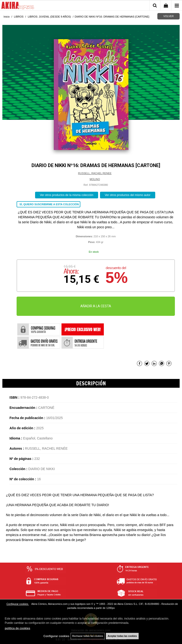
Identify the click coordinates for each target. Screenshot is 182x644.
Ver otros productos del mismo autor (128, 195)
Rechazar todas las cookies (88, 636)
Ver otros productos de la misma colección (66, 195)
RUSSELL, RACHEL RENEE (95, 173)
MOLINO (95, 179)
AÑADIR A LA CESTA (96, 306)
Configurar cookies (18, 604)
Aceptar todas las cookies (122, 636)
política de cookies (17, 628)
